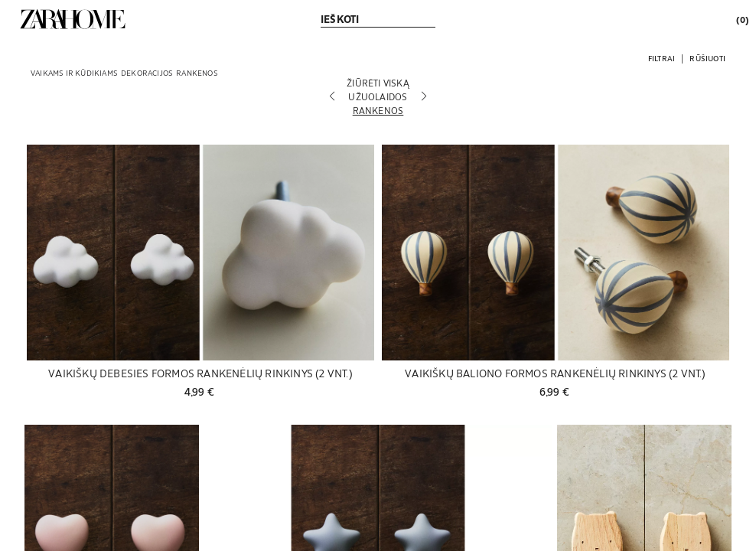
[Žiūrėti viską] (378, 83)
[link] (73, 19)
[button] (661, 58)
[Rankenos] (378, 110)
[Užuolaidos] (378, 96)
